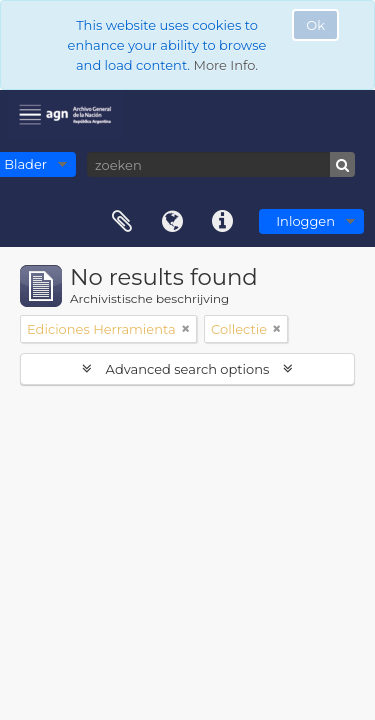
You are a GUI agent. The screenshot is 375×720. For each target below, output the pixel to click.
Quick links (222, 222)
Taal (172, 222)
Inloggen (305, 221)
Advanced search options (187, 369)
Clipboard (122, 222)
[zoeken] (221, 164)
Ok (315, 25)
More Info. (225, 65)
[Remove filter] (186, 329)
